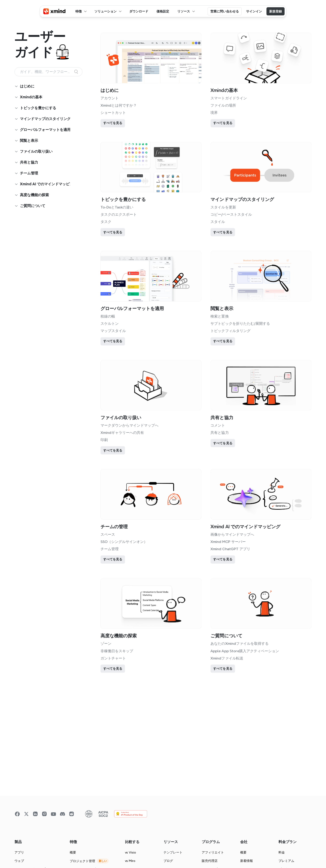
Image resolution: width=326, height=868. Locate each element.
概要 (73, 852)
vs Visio (131, 852)
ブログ (168, 861)
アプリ (19, 852)
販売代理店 (210, 861)
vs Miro (130, 861)
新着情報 (247, 861)
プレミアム (286, 861)
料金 (282, 852)
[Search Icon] (48, 72)
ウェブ (19, 861)
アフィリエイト (213, 852)
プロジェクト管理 (82, 861)
